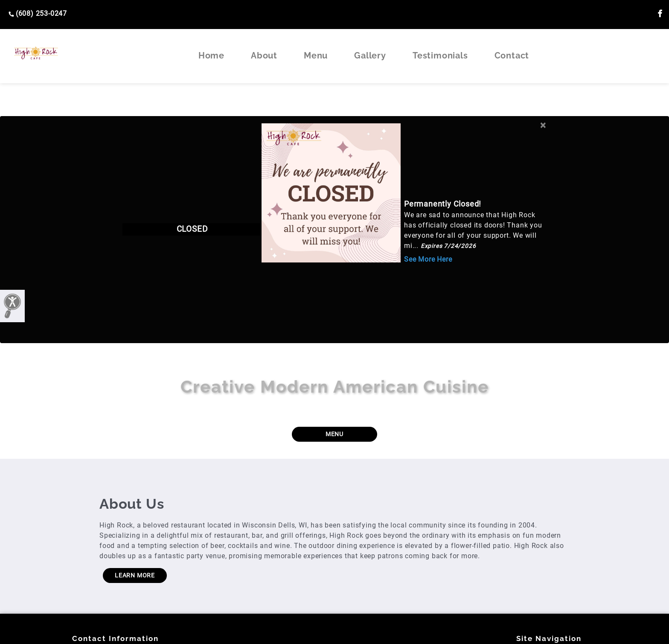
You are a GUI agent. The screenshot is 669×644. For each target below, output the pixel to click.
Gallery (370, 55)
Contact (512, 55)
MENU (334, 434)
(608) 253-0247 (38, 13)
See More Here (428, 259)
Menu (316, 55)
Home (211, 55)
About (264, 55)
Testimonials (440, 55)
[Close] (543, 124)
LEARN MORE (135, 575)
